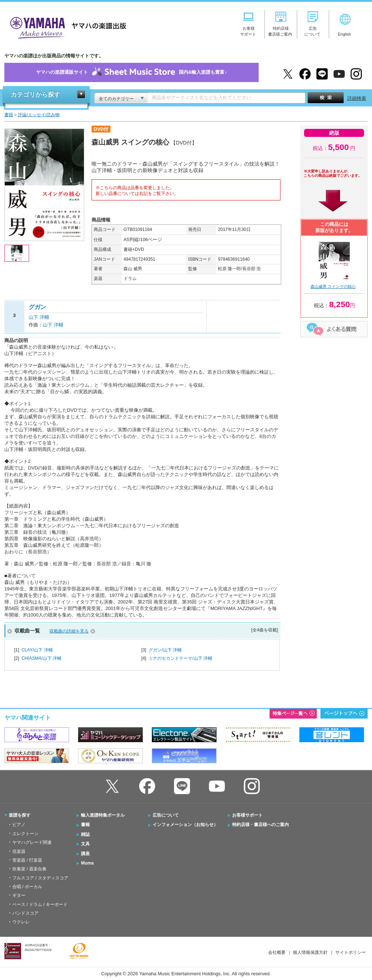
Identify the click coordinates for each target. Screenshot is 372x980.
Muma (87, 863)
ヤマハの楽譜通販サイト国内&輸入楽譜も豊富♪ (132, 72)
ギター (19, 895)
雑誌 (85, 834)
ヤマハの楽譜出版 (66, 27)
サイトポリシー (351, 952)
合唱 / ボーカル (27, 887)
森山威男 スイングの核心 (333, 286)
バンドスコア (25, 913)
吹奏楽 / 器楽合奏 (29, 869)
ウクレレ (21, 922)
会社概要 (277, 952)
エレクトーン (25, 834)
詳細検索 (357, 98)
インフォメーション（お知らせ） (185, 825)
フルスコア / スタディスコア (40, 878)
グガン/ (165, 650)
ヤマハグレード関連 (32, 842)
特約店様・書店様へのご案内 (260, 825)
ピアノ (19, 825)
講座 (85, 854)
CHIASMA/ (41, 658)
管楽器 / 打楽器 (27, 860)
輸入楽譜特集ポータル (103, 815)
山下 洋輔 (39, 317)
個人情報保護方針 (310, 952)
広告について (166, 815)
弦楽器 (19, 851)
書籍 (85, 825)
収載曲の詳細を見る (69, 631)
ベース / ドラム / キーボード (40, 904)
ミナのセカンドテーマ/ (180, 658)
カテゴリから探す (36, 95)
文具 (85, 844)
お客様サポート (247, 815)
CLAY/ (37, 650)
